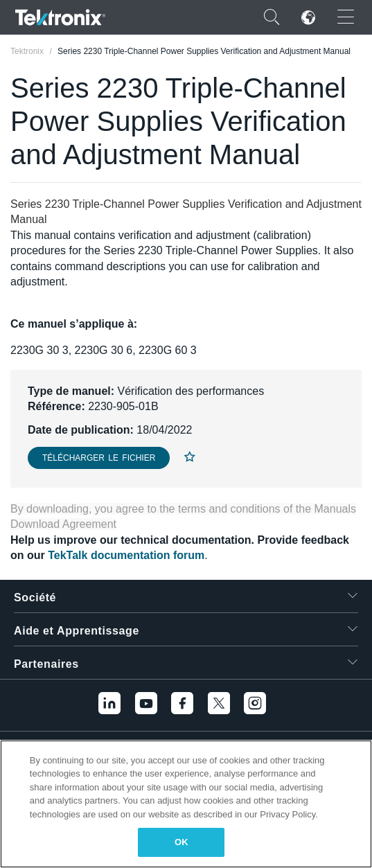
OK (181, 842)
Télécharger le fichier (99, 458)
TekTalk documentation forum (126, 555)
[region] (186, 804)
